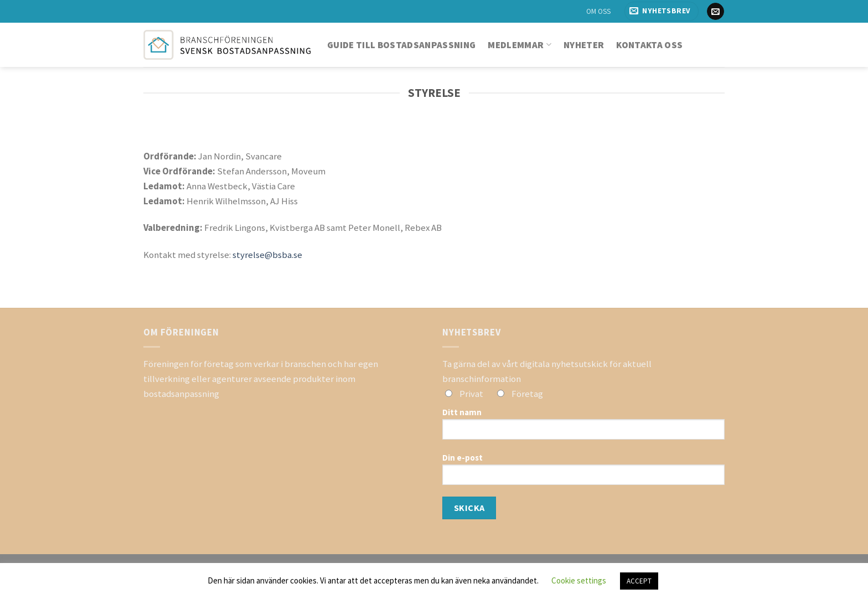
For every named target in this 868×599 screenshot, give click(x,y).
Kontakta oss (649, 45)
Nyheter (584, 45)
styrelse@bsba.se (267, 255)
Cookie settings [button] (579, 580)
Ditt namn (583, 427)
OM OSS (598, 11)
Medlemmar (520, 45)
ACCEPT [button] (639, 581)
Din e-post (583, 473)
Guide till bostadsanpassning (401, 45)
